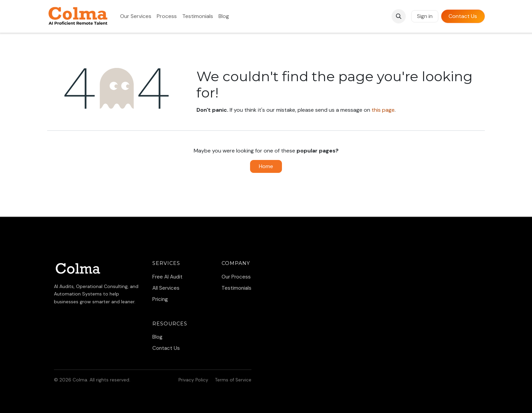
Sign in (425, 16)
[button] (399, 16)
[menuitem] (136, 16)
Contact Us (463, 16)
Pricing (160, 299)
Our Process (236, 277)
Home (266, 166)
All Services (166, 288)
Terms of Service (233, 380)
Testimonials (236, 288)
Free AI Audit (167, 277)
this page (383, 110)
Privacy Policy (193, 380)
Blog (157, 337)
